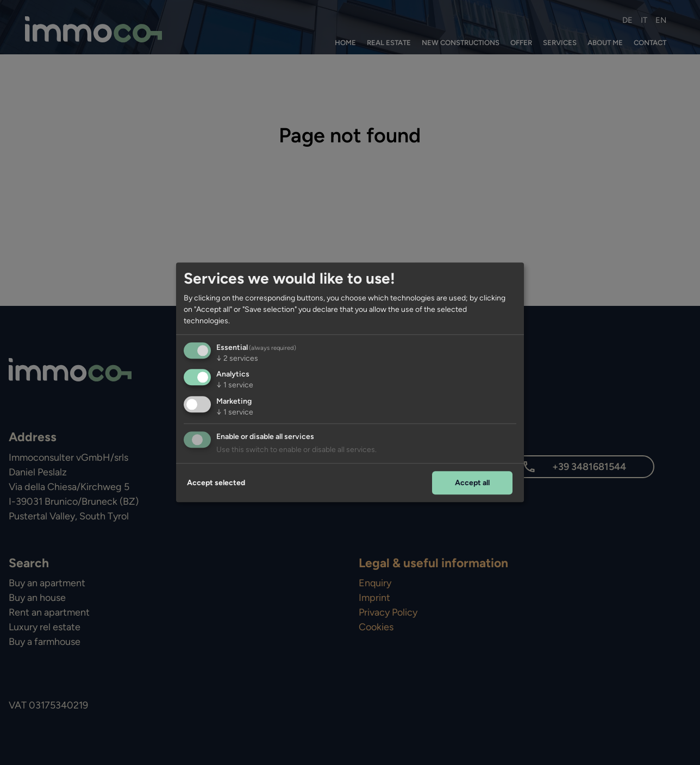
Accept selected (216, 483)
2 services (237, 358)
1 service (235, 385)
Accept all (472, 483)
